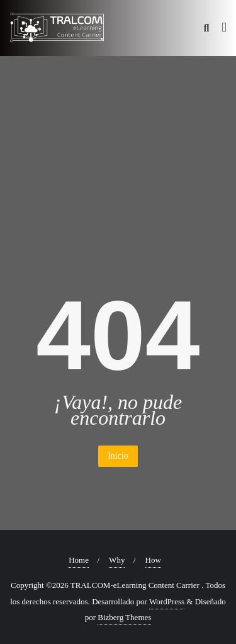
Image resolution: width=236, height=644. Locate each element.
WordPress (167, 601)
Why (117, 560)
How (153, 560)
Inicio (118, 456)
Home (79, 560)
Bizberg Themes (124, 617)
